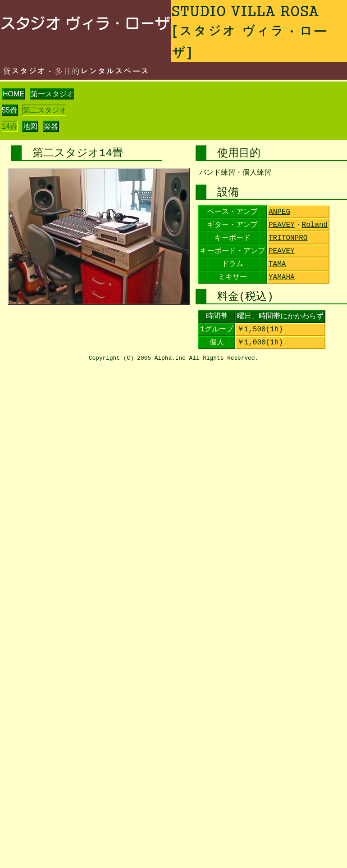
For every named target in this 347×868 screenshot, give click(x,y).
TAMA (277, 264)
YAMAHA (282, 277)
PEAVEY (282, 225)
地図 (30, 126)
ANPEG (279, 212)
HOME (14, 94)
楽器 (51, 126)
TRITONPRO (288, 238)
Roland (315, 225)
